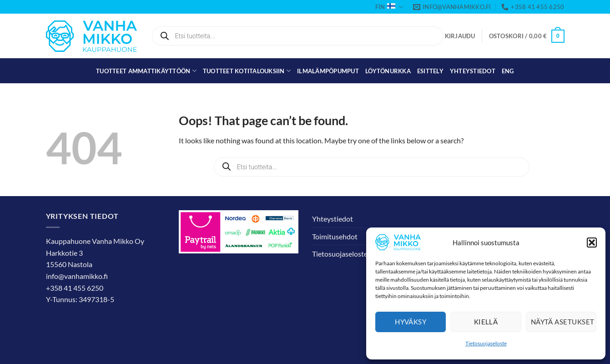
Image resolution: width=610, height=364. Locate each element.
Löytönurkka (388, 71)
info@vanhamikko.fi (77, 276)
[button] (592, 243)
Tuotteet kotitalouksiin (247, 71)
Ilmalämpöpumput (328, 71)
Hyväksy (411, 322)
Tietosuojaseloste (486, 343)
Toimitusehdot (335, 236)
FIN (389, 7)
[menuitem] (508, 71)
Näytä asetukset (563, 322)
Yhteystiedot (473, 71)
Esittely (430, 71)
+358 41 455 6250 (75, 288)
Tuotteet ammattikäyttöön (146, 71)
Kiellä (486, 322)
